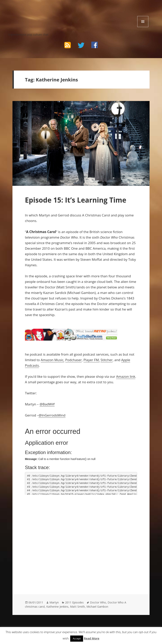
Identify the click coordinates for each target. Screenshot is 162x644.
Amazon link (126, 376)
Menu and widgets (143, 27)
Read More (92, 638)
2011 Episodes (74, 602)
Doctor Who (98, 602)
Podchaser (73, 360)
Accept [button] (77, 638)
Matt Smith (77, 607)
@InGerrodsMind (52, 415)
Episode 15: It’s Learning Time (76, 200)
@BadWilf (47, 404)
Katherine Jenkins (57, 607)
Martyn (54, 602)
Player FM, (92, 360)
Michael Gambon (97, 607)
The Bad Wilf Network (40, 12)
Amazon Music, (53, 360)
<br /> (37, 524)
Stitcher (107, 360)
